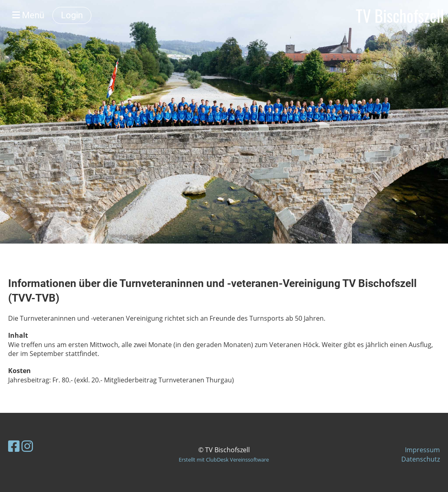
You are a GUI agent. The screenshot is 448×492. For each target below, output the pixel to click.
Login (72, 15)
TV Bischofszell (400, 15)
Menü (28, 15)
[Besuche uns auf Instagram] (27, 446)
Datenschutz (421, 459)
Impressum (422, 450)
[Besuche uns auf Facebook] (14, 446)
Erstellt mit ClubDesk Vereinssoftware (224, 460)
